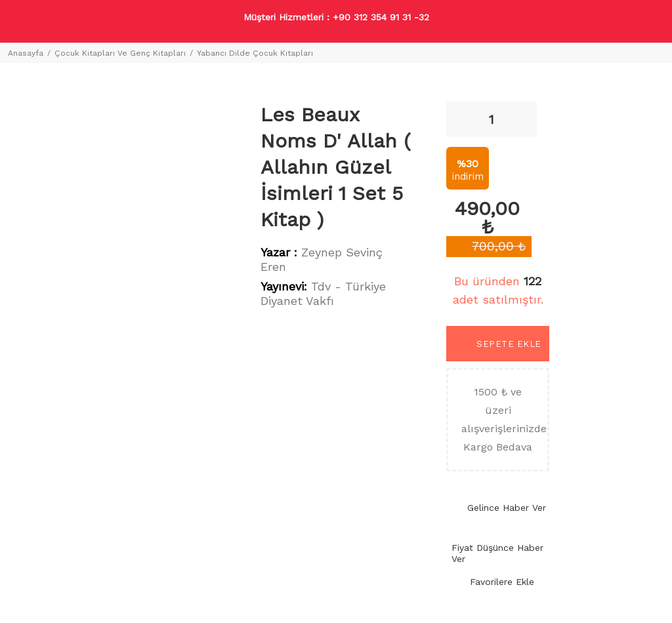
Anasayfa (26, 53)
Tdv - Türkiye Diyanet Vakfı (323, 293)
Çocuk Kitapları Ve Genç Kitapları (120, 53)
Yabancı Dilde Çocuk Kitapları (255, 53)
